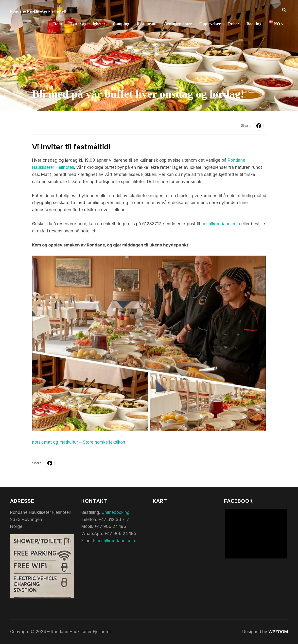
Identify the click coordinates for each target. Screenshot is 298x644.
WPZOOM (278, 632)
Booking (254, 24)
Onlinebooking (115, 512)
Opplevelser (210, 24)
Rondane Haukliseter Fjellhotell (38, 11)
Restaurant (147, 24)
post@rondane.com (221, 224)
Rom (58, 24)
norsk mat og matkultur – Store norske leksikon (79, 442)
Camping (121, 24)
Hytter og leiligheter (87, 24)
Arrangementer (178, 24)
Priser (234, 24)
